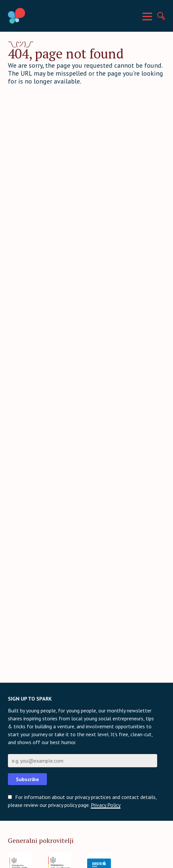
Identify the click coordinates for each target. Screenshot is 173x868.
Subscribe (27, 779)
